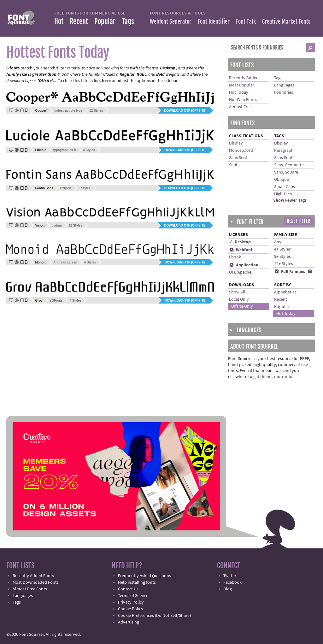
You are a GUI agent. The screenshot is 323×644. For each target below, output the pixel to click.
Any (278, 242)
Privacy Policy (131, 602)
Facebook (232, 582)
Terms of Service (133, 596)
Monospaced (241, 151)
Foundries (284, 92)
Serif (233, 165)
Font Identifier (214, 21)
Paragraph (284, 151)
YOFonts (56, 301)
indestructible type (68, 111)
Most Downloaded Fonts (36, 582)
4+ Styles (282, 249)
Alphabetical (286, 292)
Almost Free (240, 107)
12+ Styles (284, 264)
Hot (59, 21)
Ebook (235, 257)
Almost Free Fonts (30, 589)
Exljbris (66, 188)
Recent (79, 21)
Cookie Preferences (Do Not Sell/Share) (154, 616)
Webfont (241, 250)
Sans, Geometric (289, 165)
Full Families (290, 272)
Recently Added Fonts (33, 576)
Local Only (239, 299)
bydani (56, 225)
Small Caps (285, 187)
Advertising (129, 622)
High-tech (283, 194)
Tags (128, 21)
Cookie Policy (131, 609)
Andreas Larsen (65, 262)
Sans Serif (238, 158)
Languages (284, 85)
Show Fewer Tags (290, 200)
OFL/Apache (240, 272)
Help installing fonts (137, 582)
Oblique (282, 180)
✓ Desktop (240, 242)
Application (244, 265)
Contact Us (128, 589)
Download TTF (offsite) (186, 150)
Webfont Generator (171, 21)
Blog (228, 589)
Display (236, 143)
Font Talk (246, 21)
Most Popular (242, 85)
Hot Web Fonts (243, 100)
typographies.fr (65, 150)
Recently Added (244, 78)
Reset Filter (298, 221)
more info (283, 377)
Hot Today (239, 92)
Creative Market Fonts (286, 21)
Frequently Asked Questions (144, 576)
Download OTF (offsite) (185, 111)
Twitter (230, 576)
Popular (105, 21)
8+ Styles (282, 257)
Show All (237, 292)
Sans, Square (286, 172)
